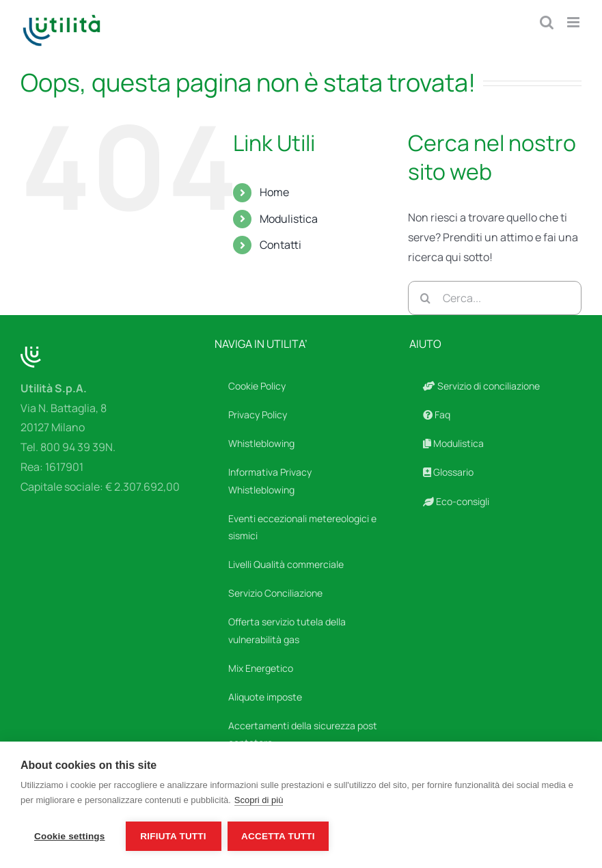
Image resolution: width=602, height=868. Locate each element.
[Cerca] (425, 298)
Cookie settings (70, 836)
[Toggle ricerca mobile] (547, 22)
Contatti (281, 245)
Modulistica (289, 219)
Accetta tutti (279, 836)
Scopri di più (259, 800)
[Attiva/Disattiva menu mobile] (574, 22)
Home (274, 192)
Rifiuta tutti (173, 836)
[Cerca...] (495, 298)
